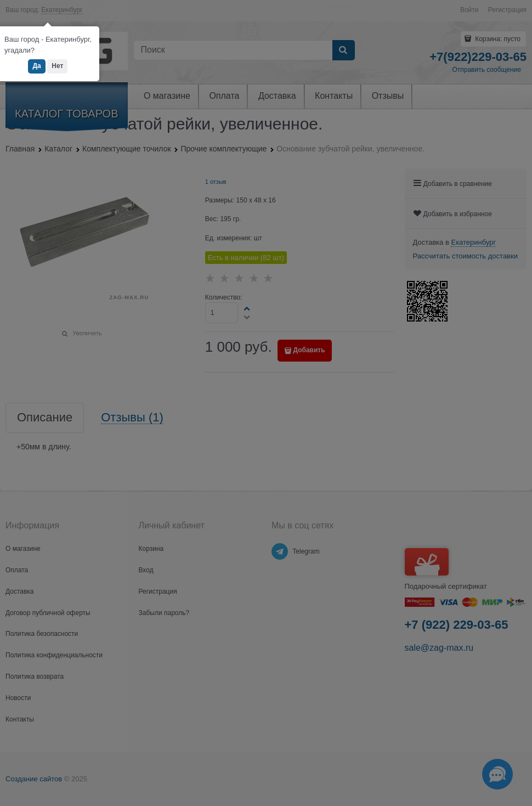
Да (36, 66)
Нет (57, 66)
